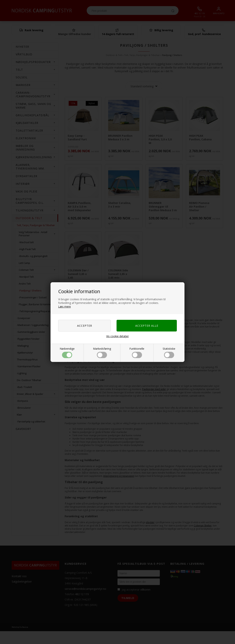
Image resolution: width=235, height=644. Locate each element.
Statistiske (169, 352)
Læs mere (64, 306)
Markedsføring (102, 352)
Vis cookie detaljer (117, 336)
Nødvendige (67, 352)
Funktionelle (137, 352)
